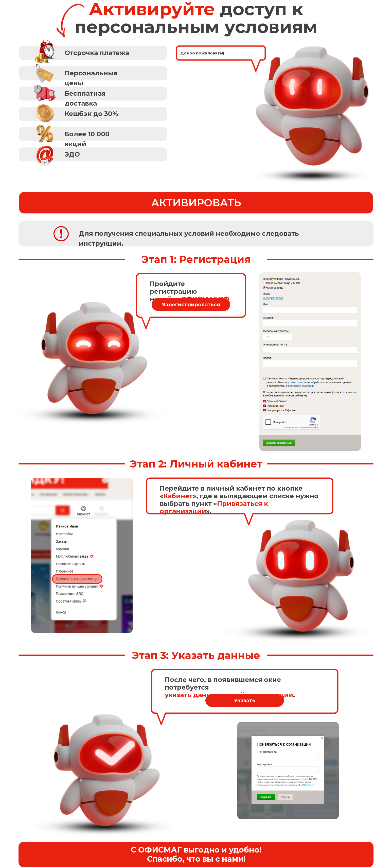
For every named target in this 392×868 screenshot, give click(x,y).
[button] (93, 73)
